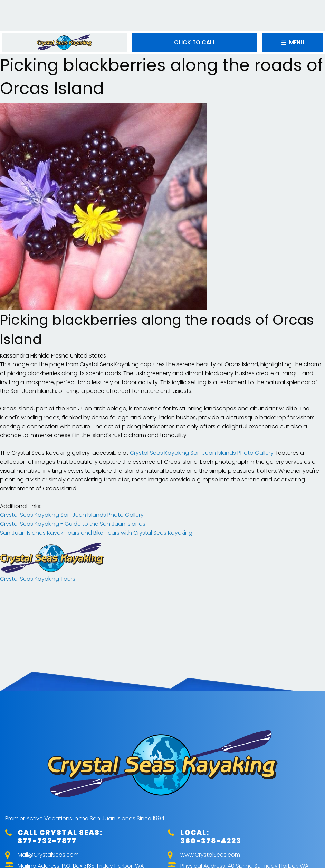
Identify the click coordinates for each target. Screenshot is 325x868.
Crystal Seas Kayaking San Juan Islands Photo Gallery (202, 453)
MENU (293, 42)
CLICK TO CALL (195, 42)
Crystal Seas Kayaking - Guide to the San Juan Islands (73, 524)
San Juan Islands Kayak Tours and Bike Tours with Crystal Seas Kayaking (96, 533)
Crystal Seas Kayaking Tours (38, 579)
